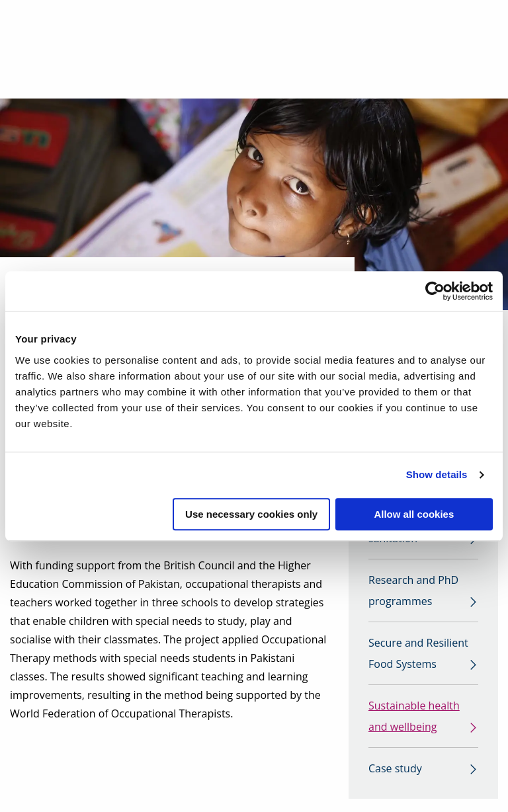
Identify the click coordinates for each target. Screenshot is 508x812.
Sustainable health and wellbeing (414, 716)
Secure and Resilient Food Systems (418, 653)
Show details (437, 474)
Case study (395, 768)
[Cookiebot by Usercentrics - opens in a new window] (435, 291)
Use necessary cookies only (251, 514)
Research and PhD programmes (413, 590)
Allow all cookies (414, 514)
